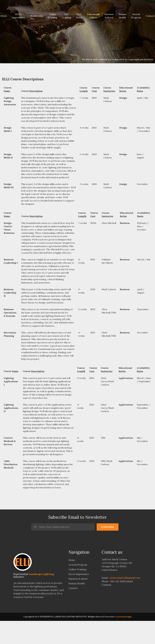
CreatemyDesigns (123, 617)
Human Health (122, 16)
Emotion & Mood (109, 16)
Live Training (67, 16)
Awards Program (136, 16)
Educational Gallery (93, 16)
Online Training (53, 16)
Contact (73, 588)
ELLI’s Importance (18, 16)
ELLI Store (79, 16)
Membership (36, 16)
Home (72, 560)
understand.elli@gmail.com (125, 578)
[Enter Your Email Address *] (63, 527)
